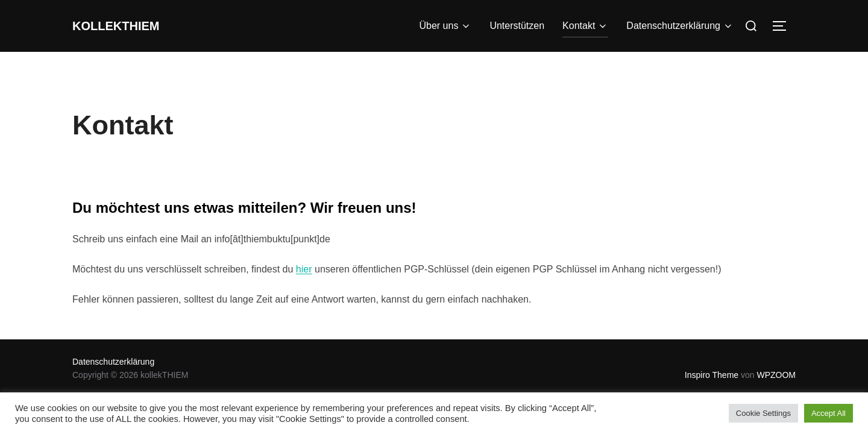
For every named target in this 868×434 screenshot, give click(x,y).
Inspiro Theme (712, 375)
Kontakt (585, 26)
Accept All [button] (829, 413)
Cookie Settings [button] (763, 413)
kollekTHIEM (129, 26)
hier (304, 269)
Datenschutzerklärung (680, 26)
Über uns (445, 26)
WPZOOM (776, 375)
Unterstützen (517, 26)
